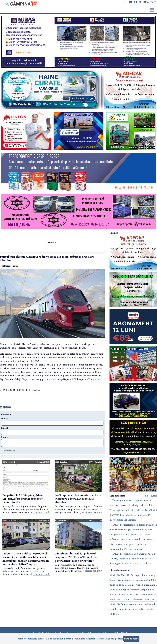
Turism (126, 633)
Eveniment (61, 633)
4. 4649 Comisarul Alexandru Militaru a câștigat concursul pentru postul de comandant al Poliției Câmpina (132, 544)
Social (51, 633)
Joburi (118, 633)
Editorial (93, 633)
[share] (1, 407)
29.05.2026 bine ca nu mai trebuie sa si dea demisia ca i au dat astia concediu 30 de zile (133, 609)
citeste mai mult (41, 512)
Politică (43, 633)
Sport (101, 633)
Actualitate (33, 633)
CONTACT (150, 2)
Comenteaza (8, 451)
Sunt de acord (131, 639)
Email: (4, 428)
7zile (146, 496)
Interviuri (72, 633)
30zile (154, 496)
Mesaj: (4, 437)
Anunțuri (110, 633)
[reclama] (78, 67)
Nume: (5, 418)
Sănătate (83, 633)
